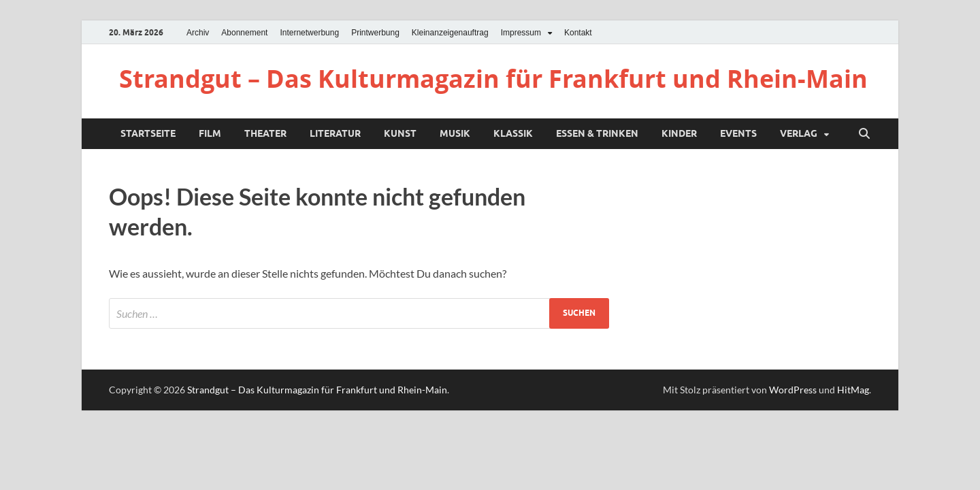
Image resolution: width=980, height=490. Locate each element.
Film (210, 133)
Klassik (513, 133)
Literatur (335, 133)
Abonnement (244, 33)
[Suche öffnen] (864, 134)
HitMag (853, 390)
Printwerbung (375, 33)
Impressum (521, 33)
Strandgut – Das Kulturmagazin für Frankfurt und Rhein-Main (493, 79)
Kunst (400, 133)
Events (738, 133)
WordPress (793, 390)
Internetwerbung (309, 33)
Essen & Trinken (597, 133)
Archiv (198, 33)
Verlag (799, 133)
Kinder (679, 133)
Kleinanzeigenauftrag (450, 33)
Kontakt (578, 33)
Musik (455, 133)
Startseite (148, 133)
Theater (265, 133)
